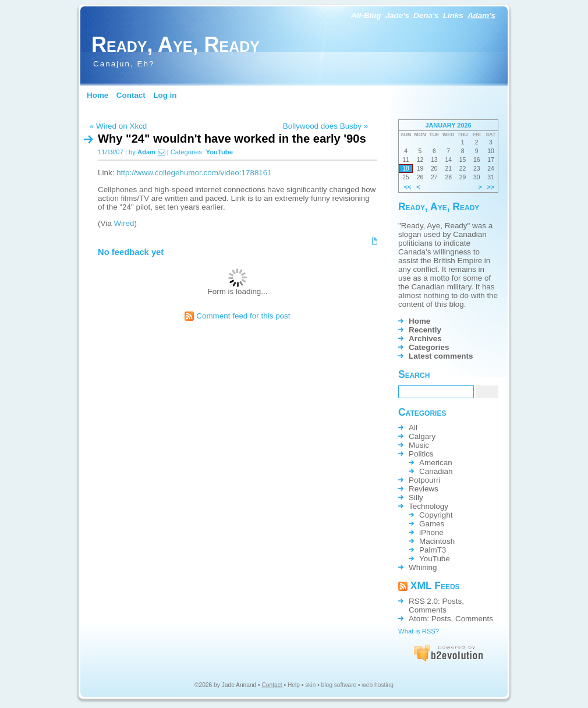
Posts (452, 601)
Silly (416, 498)
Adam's (481, 15)
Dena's (426, 15)
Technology (428, 506)
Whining (423, 567)
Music (419, 445)
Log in (165, 95)
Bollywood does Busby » (325, 126)
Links (453, 15)
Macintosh (437, 541)
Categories (429, 347)
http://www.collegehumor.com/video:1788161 (194, 173)
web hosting (378, 685)
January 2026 (448, 125)
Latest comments (441, 356)
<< (408, 187)
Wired (124, 223)
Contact (131, 95)
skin (310, 685)
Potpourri (425, 480)
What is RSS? (419, 631)
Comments (428, 610)
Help (294, 685)
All (413, 428)
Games (432, 524)
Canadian (436, 471)
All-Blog (366, 15)
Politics (421, 454)
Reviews (424, 489)
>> (491, 187)
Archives (425, 339)
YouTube (219, 152)
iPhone (431, 532)
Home (98, 95)
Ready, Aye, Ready (176, 45)
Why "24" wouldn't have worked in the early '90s (232, 139)
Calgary (422, 436)
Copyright (436, 515)
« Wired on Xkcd (118, 126)
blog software (339, 685)
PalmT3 (433, 550)
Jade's (397, 15)
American (436, 463)
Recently (425, 330)
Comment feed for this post (237, 316)
